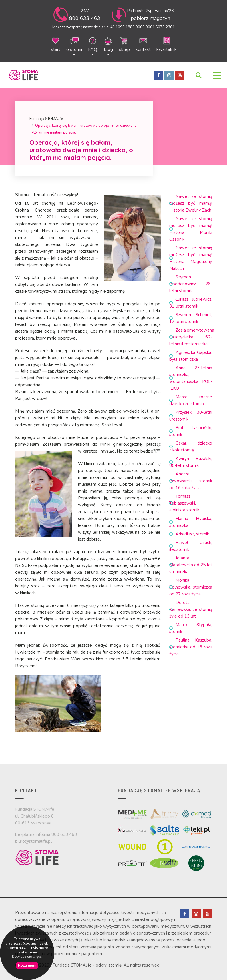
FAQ (93, 44)
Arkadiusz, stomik (192, 534)
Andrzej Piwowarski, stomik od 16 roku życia (191, 481)
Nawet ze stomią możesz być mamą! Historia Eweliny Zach (191, 203)
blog (108, 44)
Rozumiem (27, 965)
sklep (124, 44)
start (56, 44)
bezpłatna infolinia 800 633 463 (46, 834)
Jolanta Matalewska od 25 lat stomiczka (191, 565)
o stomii (74, 44)
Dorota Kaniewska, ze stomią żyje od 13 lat (191, 609)
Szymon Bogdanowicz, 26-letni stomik (191, 284)
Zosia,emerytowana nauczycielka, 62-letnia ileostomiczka (192, 337)
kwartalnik (167, 44)
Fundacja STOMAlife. (47, 119)
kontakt (143, 44)
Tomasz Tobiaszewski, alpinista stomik (184, 503)
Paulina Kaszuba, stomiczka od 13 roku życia (191, 647)
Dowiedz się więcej (27, 957)
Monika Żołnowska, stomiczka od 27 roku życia (191, 587)
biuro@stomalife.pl (33, 841)
